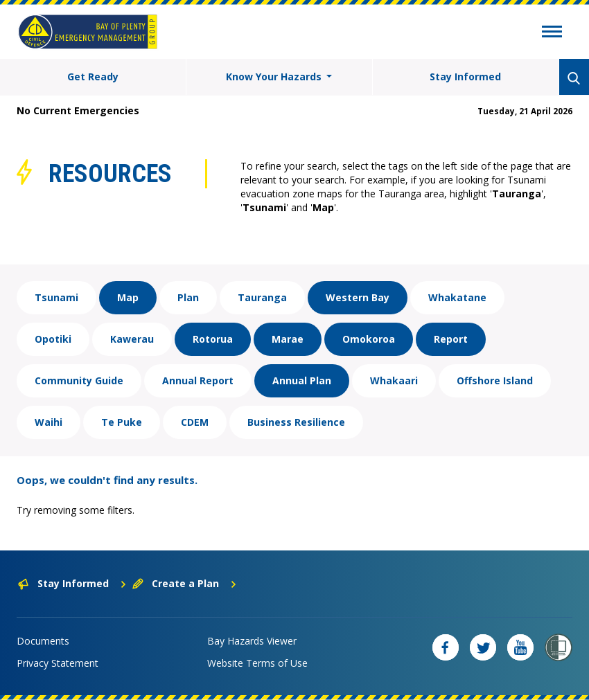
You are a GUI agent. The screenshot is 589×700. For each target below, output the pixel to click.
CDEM (195, 422)
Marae (288, 339)
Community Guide (79, 380)
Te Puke (122, 422)
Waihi (49, 422)
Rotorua (213, 339)
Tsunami (56, 297)
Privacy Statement (58, 663)
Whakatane (457, 297)
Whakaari (394, 380)
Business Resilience (296, 422)
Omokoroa (369, 339)
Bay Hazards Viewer (252, 641)
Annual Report (198, 380)
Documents (43, 641)
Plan (188, 297)
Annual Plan (302, 380)
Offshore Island (495, 380)
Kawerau (132, 339)
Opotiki (53, 339)
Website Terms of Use (257, 663)
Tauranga (262, 297)
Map (128, 297)
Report (451, 339)
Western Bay (358, 297)
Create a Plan (185, 583)
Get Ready (93, 77)
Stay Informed (465, 77)
